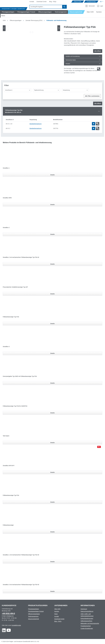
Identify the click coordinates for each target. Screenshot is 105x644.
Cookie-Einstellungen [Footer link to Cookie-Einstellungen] (87, 628)
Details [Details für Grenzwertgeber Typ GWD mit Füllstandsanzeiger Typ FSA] (52, 383)
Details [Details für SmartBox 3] (52, 353)
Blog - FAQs (58, 621)
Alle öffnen (98, 51)
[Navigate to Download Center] (42, 2)
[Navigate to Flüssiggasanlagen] (8, 12)
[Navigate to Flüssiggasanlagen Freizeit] (26, 12)
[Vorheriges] (4, 28)
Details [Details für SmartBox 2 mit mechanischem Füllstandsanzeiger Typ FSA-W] (52, 264)
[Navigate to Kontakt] (32, 2)
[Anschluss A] (18, 90)
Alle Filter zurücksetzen (92, 96)
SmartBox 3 (6, 347)
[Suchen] (64, 7)
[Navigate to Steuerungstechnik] (76, 12)
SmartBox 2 (6, 228)
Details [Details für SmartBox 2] (52, 234)
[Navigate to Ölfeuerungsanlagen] (45, 12)
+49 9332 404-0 (8, 613)
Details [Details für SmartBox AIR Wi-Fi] (52, 472)
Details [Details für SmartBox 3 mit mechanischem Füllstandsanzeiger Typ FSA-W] (52, 591)
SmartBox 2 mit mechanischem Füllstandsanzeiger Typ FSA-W (21, 257)
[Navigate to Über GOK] (90, 12)
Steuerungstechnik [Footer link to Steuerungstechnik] (34, 619)
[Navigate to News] (3, 16)
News (56, 614)
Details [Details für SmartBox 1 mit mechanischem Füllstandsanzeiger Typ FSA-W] (52, 562)
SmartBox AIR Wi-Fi (9, 466)
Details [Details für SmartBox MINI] (52, 205)
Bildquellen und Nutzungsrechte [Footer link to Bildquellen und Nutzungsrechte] (90, 623)
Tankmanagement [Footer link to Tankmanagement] (33, 616)
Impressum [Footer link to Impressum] (84, 609)
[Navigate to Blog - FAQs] (53, 2)
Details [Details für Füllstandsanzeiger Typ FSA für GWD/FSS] (52, 413)
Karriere (57, 611)
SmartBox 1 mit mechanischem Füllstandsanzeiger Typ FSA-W (21, 555)
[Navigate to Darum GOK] (78, 2)
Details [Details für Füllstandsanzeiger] (52, 532)
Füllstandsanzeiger (8, 525)
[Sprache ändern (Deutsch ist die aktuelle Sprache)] (102, 2)
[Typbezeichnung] (47, 90)
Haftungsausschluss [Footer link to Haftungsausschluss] (86, 621)
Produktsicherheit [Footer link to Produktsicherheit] (86, 626)
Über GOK (57, 609)
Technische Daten (71, 60)
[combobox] (46, 7)
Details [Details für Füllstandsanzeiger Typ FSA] (52, 324)
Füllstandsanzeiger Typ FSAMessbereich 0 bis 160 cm (14, 111)
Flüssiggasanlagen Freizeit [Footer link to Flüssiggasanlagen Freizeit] (36, 611)
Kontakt (57, 616)
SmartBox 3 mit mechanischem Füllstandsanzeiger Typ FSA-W (21, 585)
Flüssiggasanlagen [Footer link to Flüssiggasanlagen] (34, 609)
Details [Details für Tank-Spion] (52, 443)
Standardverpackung (35, 124)
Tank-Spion (6, 436)
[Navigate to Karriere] (99, 12)
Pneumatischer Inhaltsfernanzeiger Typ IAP (15, 287)
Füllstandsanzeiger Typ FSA (11, 317)
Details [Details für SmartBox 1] (52, 175)
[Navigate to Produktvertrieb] (91, 2)
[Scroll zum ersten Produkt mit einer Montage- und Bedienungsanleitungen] (99, 69)
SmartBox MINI (7, 198)
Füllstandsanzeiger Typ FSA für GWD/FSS (15, 406)
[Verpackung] (75, 90)
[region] (32, 30)
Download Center (59, 619)
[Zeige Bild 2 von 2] (33, 32)
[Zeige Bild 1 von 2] (30, 32)
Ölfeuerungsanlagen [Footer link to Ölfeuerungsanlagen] (34, 614)
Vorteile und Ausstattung (73, 56)
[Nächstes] (59, 28)
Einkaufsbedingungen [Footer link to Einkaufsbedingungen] (87, 619)
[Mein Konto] (100, 6)
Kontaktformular (16, 625)
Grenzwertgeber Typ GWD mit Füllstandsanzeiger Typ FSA (20, 376)
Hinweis (68, 64)
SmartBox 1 (6, 168)
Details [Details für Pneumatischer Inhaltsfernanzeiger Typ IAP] (52, 294)
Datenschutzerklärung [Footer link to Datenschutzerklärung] (87, 611)
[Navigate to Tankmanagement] (60, 12)
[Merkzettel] (90, 6)
